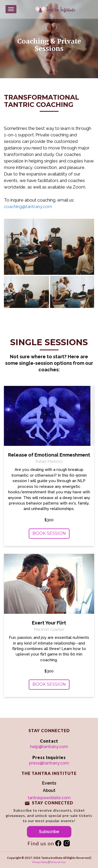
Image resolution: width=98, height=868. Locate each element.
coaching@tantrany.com (28, 207)
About (49, 790)
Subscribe (49, 832)
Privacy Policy (40, 862)
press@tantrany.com (49, 763)
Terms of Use (58, 862)
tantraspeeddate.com (49, 798)
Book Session (49, 533)
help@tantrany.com (49, 747)
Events (49, 783)
